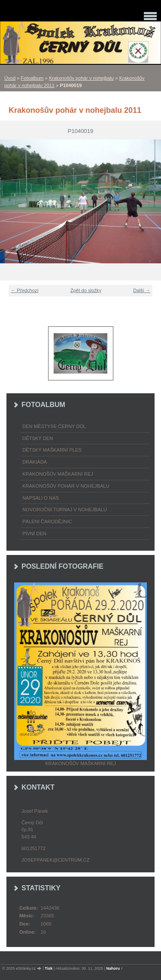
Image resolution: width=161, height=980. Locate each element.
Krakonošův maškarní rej (58, 474)
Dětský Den (38, 438)
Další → (142, 290)
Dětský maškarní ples (52, 450)
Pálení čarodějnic (47, 522)
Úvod (10, 78)
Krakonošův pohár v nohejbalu (81, 78)
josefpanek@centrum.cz (55, 860)
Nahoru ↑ (115, 968)
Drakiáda (35, 462)
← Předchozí (25, 290)
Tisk (49, 968)
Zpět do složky (86, 290)
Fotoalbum (32, 78)
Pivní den (34, 534)
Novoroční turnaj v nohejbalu (65, 510)
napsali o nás (41, 498)
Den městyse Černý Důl (54, 426)
